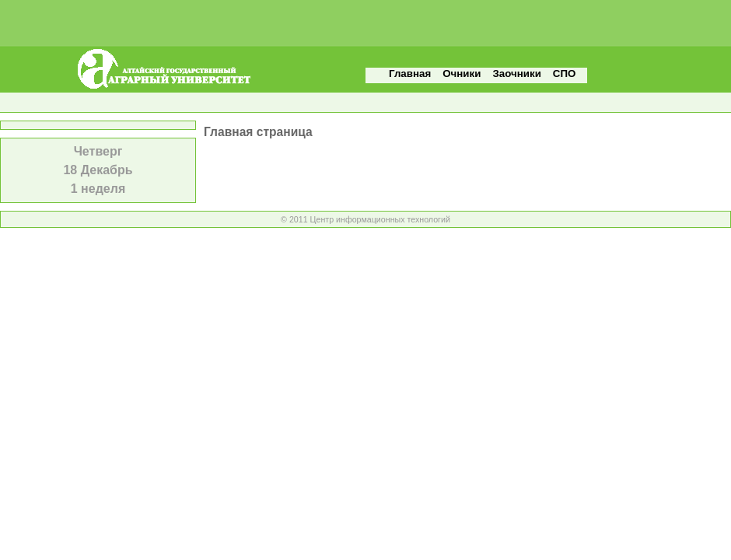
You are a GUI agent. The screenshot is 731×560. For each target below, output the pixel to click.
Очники (462, 73)
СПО (565, 73)
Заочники (516, 73)
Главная (410, 73)
